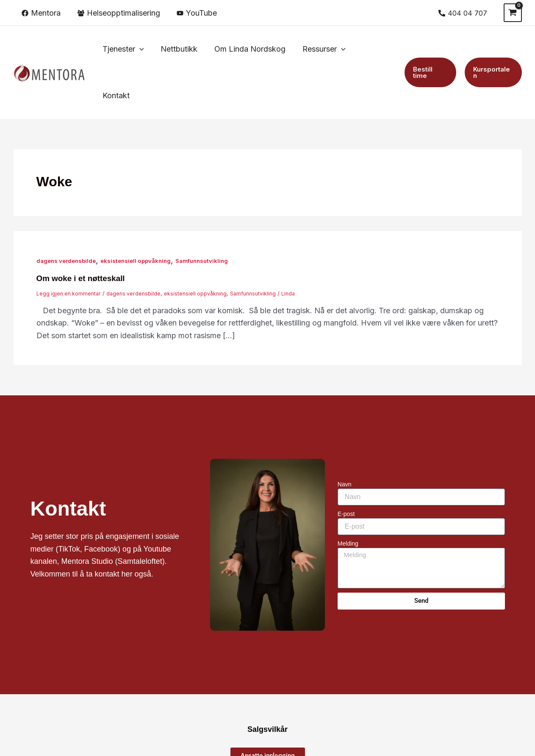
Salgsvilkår (267, 683)
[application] (144, 49)
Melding (348, 497)
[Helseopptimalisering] (118, 13)
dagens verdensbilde (68, 214)
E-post (346, 467)
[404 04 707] (463, 13)
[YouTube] (197, 13)
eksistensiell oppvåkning (142, 214)
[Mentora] (41, 13)
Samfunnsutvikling (212, 214)
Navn (345, 438)
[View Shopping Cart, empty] (513, 13)
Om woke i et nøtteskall (83, 232)
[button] (128, 49)
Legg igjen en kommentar (70, 247)
